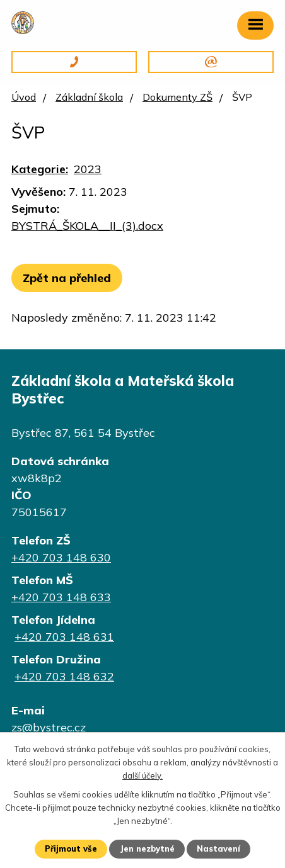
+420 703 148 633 (61, 597)
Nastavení (218, 848)
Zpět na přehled (67, 278)
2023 (88, 169)
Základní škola (89, 97)
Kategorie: (40, 169)
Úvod (24, 97)
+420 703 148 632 (64, 676)
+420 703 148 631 (64, 637)
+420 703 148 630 (61, 557)
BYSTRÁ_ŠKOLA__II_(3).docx (87, 226)
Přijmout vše (71, 848)
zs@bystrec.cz (49, 727)
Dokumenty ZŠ (177, 97)
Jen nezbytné (147, 848)
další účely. (142, 775)
